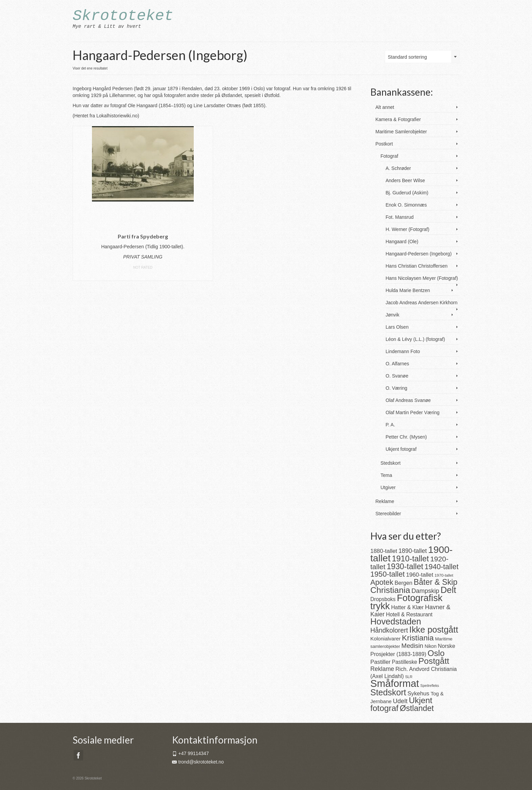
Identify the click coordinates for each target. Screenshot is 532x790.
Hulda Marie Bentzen (408, 290)
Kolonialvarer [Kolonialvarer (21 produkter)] (386, 639)
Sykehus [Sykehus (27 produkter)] (418, 693)
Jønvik (393, 315)
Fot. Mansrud (400, 217)
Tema (386, 475)
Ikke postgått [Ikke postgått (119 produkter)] (434, 630)
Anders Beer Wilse (405, 180)
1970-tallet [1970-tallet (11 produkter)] (444, 575)
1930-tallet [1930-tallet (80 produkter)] (405, 566)
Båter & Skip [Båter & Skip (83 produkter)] (435, 582)
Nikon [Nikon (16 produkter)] (430, 646)
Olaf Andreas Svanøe (408, 400)
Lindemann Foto (403, 351)
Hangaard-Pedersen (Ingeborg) (419, 254)
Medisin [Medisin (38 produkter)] (412, 646)
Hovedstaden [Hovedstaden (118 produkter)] (396, 621)
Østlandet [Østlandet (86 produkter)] (417, 708)
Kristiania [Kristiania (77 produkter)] (418, 638)
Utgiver (388, 487)
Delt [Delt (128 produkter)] (448, 590)
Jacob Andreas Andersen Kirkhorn (422, 303)
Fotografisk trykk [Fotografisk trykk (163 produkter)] (407, 602)
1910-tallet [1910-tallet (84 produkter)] (410, 559)
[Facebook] (78, 755)
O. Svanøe (397, 376)
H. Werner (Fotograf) (408, 229)
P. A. (391, 425)
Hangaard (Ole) (402, 242)
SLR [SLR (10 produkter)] (409, 677)
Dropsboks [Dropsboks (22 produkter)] (383, 599)
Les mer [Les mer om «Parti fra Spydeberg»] (143, 276)
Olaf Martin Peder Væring (413, 412)
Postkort (384, 144)
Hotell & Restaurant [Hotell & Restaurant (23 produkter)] (409, 614)
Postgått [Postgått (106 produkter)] (434, 661)
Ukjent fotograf (401, 449)
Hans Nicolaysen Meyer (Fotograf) (422, 278)
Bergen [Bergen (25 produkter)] (403, 583)
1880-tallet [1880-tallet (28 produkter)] (384, 551)
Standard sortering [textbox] (407, 57)
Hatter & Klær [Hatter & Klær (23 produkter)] (407, 607)
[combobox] (422, 57)
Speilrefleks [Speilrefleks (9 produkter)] (430, 686)
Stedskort (391, 463)
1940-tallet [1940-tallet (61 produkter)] (441, 567)
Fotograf (389, 156)
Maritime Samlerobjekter (401, 132)
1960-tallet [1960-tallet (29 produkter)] (420, 575)
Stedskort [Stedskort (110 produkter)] (388, 692)
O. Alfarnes (397, 364)
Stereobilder (388, 514)
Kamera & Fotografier (398, 119)
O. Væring (397, 388)
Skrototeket (123, 16)
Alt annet (385, 107)
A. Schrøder (398, 168)
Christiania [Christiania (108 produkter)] (390, 590)
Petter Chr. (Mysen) (406, 437)
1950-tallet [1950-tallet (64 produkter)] (388, 574)
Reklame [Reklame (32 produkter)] (382, 669)
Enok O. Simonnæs (406, 205)
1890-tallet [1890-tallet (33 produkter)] (412, 551)
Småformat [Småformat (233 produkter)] (395, 683)
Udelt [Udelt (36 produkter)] (400, 701)
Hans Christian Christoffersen (417, 266)
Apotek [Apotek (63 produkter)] (382, 582)
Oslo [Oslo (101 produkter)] (436, 653)
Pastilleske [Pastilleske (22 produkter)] (404, 662)
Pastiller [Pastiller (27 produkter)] (381, 662)
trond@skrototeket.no (198, 762)
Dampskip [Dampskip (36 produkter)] (425, 591)
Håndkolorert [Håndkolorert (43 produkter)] (389, 630)
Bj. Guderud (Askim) (407, 193)
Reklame (385, 501)
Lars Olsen (397, 327)
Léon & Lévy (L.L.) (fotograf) (415, 339)
